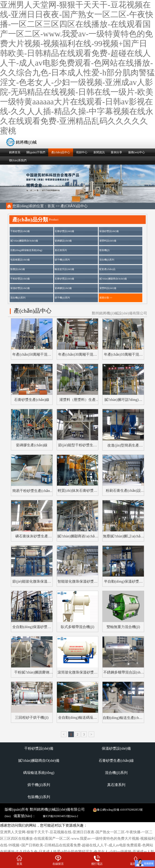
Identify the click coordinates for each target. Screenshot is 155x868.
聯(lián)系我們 (18, 160)
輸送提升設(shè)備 (64, 269)
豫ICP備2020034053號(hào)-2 (60, 816)
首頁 (51, 206)
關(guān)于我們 (36, 152)
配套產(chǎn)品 (107, 269)
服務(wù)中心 (136, 152)
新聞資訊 (99, 152)
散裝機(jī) (104, 250)
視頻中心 (82, 152)
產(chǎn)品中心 (61, 152)
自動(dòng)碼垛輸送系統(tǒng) (26, 250)
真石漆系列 (61, 250)
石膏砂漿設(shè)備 (64, 231)
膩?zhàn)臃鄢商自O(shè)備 (24, 241)
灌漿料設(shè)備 (108, 241)
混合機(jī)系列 (107, 260)
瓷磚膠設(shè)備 (63, 241)
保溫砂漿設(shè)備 (109, 231)
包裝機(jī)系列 (39, 797)
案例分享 (116, 152)
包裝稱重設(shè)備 (20, 260)
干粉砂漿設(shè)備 (20, 231)
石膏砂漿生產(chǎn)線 (116, 761)
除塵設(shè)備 (18, 269)
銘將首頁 (15, 152)
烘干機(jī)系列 (62, 260)
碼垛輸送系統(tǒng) (39, 773)
